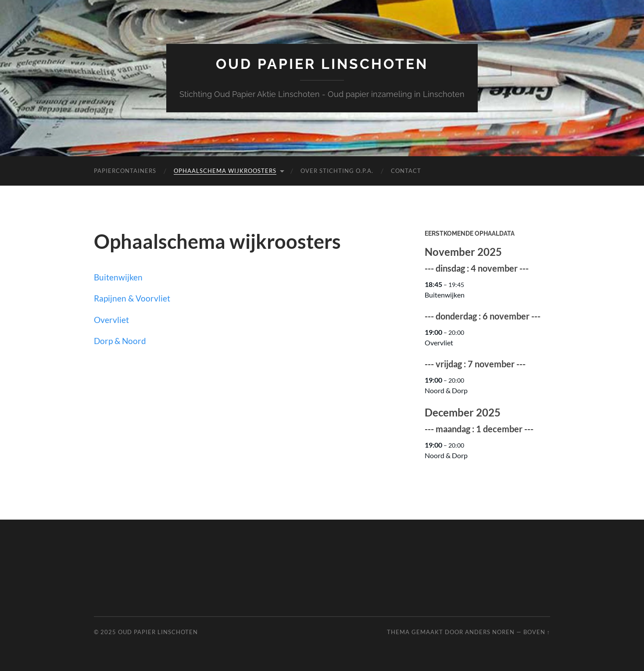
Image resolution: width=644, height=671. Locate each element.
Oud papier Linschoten (322, 64)
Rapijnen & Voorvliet (132, 298)
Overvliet (111, 320)
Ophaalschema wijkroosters (225, 171)
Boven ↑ (537, 632)
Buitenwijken (118, 277)
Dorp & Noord (120, 341)
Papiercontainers (125, 171)
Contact (406, 171)
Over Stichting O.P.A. (337, 171)
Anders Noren (490, 632)
